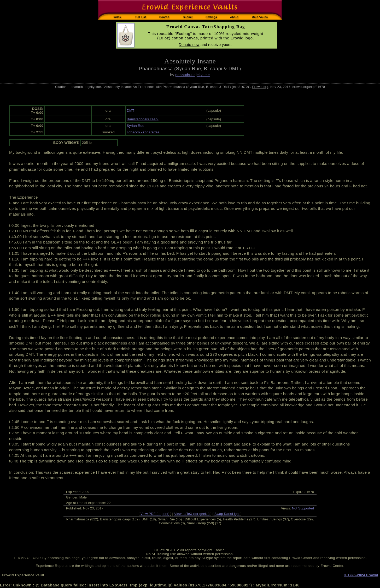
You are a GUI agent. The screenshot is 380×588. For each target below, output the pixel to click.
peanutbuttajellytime (192, 75)
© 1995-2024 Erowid (361, 575)
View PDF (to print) (155, 514)
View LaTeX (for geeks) (192, 514)
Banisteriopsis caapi (143, 119)
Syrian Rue (135, 126)
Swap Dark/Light (227, 514)
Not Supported (303, 508)
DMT (130, 111)
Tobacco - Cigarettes (143, 132)
